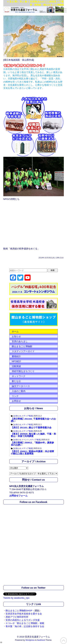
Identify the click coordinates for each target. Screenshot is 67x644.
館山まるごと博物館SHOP (19, 610)
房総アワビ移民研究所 (17, 617)
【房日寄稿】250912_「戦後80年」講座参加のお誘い (32, 444)
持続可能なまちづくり (23, 371)
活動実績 (16, 366)
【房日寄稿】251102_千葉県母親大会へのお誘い (33, 420)
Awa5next (41, 640)
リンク (15, 396)
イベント (25, 440)
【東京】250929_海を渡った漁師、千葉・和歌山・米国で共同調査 (33, 435)
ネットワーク (19, 376)
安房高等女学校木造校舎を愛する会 (24, 614)
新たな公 (16, 381)
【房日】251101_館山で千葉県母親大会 (31, 428)
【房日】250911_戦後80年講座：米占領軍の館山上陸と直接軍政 (32, 452)
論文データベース (21, 386)
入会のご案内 (19, 391)
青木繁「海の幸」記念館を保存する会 (25, 626)
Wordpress (30, 640)
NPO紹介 (17, 361)
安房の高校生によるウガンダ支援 (23, 620)
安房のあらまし (20, 341)
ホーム (15, 331)
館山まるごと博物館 (22, 346)
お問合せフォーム (18, 496)
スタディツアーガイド (23, 351)
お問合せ (16, 401)
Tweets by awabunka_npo (16, 598)
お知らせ (16, 336)
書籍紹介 (16, 356)
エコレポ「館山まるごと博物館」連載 (25, 623)
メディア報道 (27, 416)
